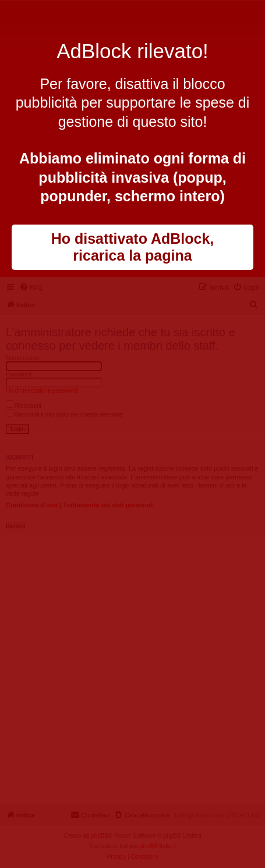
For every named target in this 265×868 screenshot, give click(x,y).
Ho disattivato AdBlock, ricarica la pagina (133, 247)
